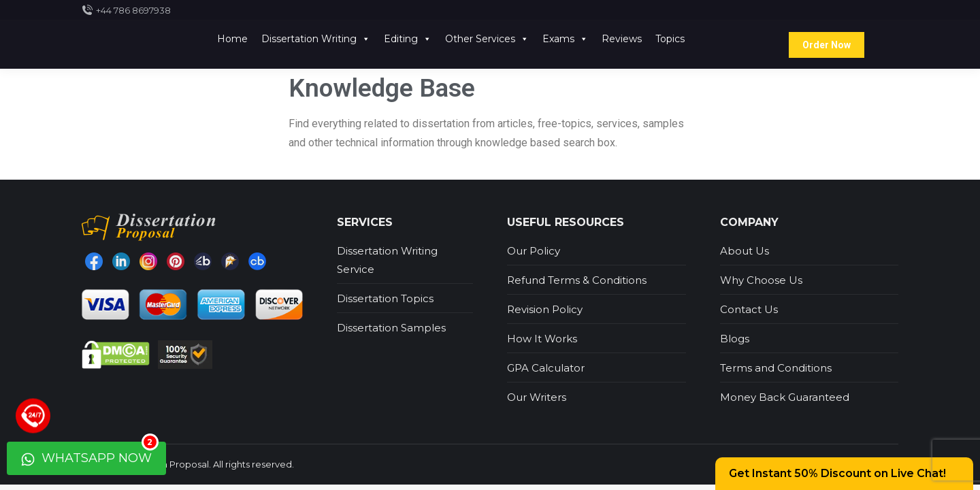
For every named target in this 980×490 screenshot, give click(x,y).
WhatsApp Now (90, 454)
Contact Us (749, 309)
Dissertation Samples (391, 328)
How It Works (542, 339)
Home (232, 39)
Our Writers (537, 397)
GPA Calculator (546, 368)
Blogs (735, 339)
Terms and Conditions (776, 368)
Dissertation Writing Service (387, 260)
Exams (565, 39)
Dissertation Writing (316, 39)
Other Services (487, 39)
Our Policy (534, 251)
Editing (408, 39)
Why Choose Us (761, 280)
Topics (670, 39)
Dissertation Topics (385, 298)
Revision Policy (545, 309)
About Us (745, 251)
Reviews (622, 39)
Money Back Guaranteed (785, 397)
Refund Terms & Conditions (577, 280)
